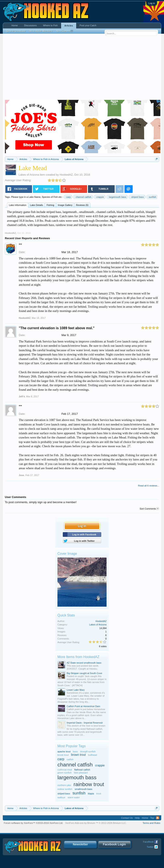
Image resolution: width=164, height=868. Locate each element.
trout (99, 794)
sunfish (152, 197)
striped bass (137, 197)
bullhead (93, 755)
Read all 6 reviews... (149, 486)
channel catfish (83, 197)
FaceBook (148, 842)
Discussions (30, 25)
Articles (69, 26)
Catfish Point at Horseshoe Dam (83, 706)
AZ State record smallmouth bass (84, 663)
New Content (65, 31)
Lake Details (37, 205)
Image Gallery (65, 205)
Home (15, 25)
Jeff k (22, 396)
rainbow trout (89, 784)
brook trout (63, 755)
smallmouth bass (84, 789)
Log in (152, 3)
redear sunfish (65, 789)
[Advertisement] (82, 68)
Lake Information (18, 205)
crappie (100, 197)
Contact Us (127, 818)
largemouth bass (117, 197)
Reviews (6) (82, 205)
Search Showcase (16, 31)
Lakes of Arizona (29, 175)
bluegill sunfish (88, 751)
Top (152, 818)
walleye (61, 797)
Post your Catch (88, 25)
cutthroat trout (65, 770)
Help (137, 818)
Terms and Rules (152, 823)
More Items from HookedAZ (78, 657)
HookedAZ (66, 175)
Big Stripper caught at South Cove (84, 673)
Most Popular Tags (72, 746)
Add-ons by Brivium (96, 823)
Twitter (150, 847)
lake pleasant (81, 773)
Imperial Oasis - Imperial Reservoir (85, 723)
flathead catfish (82, 770)
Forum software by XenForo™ (34, 823)
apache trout (64, 751)
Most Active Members (41, 31)
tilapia (91, 794)
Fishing (50, 205)
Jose (21, 475)
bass (75, 751)
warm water (74, 797)
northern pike (64, 785)
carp (68, 197)
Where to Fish (50, 25)
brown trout (78, 755)
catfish (70, 759)
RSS (158, 818)
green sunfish (64, 773)
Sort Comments (149, 509)
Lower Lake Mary (76, 690)
